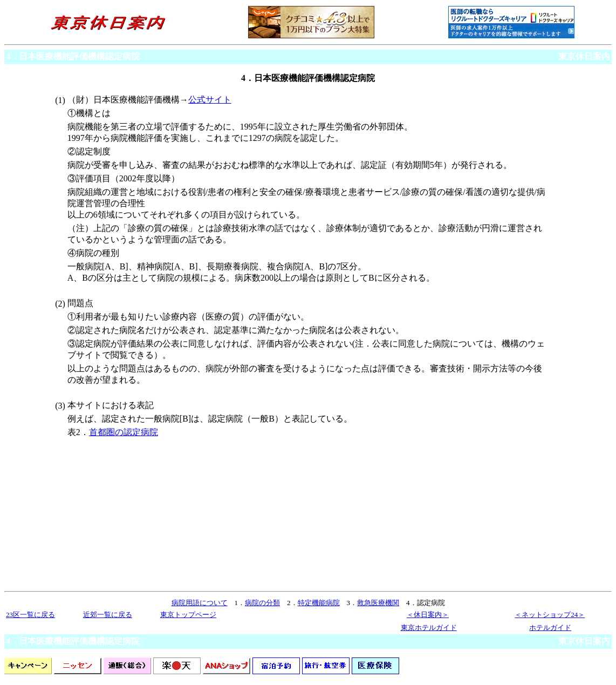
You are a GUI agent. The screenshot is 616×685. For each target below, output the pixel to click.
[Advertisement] (156, 518)
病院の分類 (262, 603)
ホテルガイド (550, 628)
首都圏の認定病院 (124, 432)
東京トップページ (188, 615)
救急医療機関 (378, 603)
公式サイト (210, 100)
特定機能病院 (319, 603)
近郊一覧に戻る (108, 615)
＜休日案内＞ (428, 615)
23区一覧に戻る (30, 615)
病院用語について (200, 603)
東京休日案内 (584, 56)
